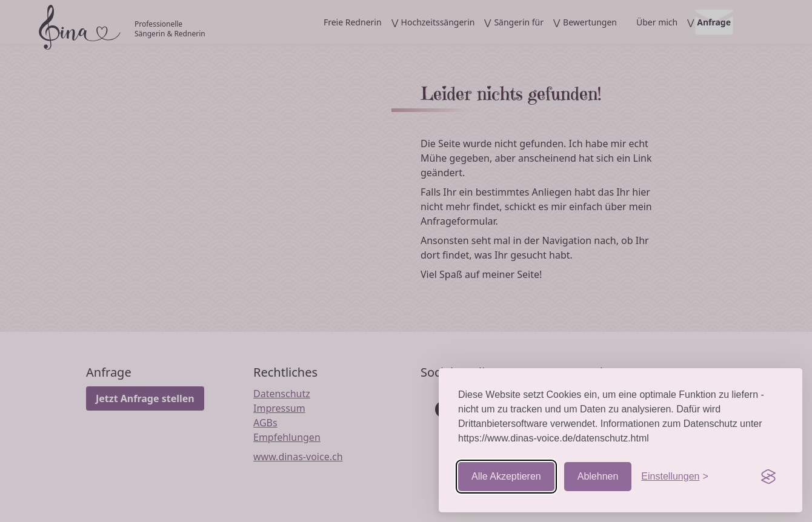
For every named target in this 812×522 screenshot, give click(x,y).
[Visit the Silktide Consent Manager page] (768, 477)
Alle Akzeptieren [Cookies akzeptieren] (506, 476)
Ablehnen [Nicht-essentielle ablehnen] (598, 476)
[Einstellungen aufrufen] (674, 477)
